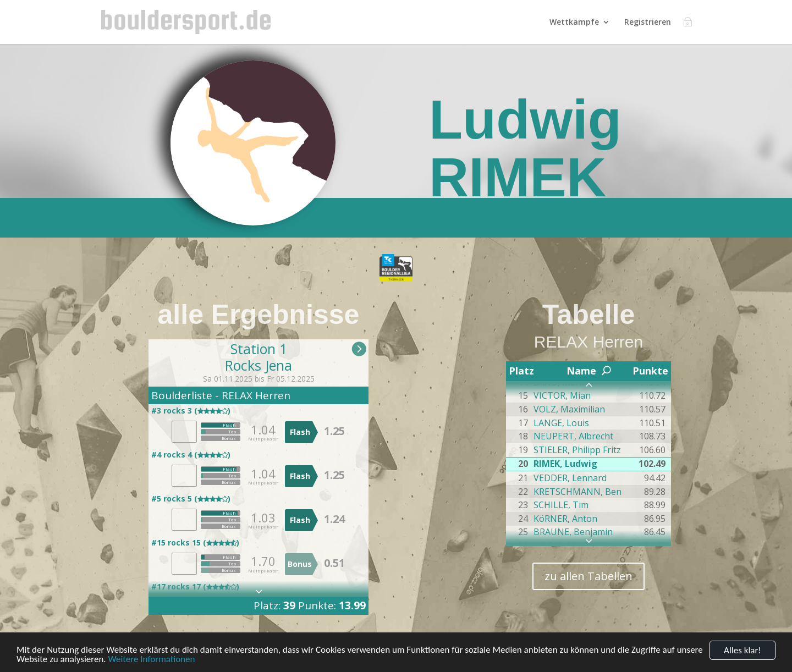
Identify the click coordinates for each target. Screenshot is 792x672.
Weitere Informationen (151, 660)
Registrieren (648, 23)
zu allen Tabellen (588, 576)
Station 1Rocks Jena (258, 357)
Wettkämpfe (574, 23)
